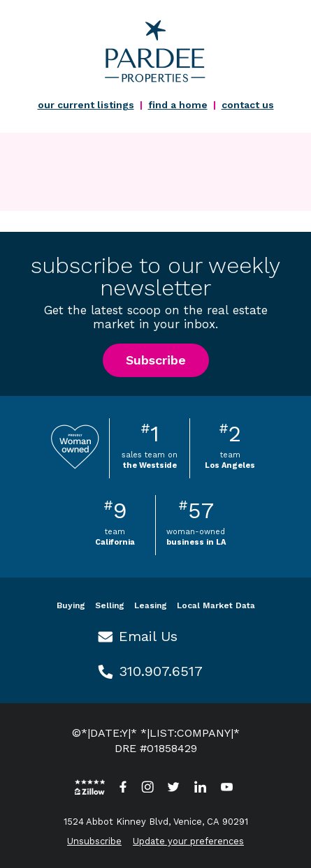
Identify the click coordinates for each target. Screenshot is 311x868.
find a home (178, 105)
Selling (110, 605)
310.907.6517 (161, 671)
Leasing (151, 605)
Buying (71, 605)
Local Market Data (216, 605)
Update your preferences (188, 841)
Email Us (148, 636)
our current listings (86, 105)
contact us (248, 105)
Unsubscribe (94, 841)
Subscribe (156, 360)
